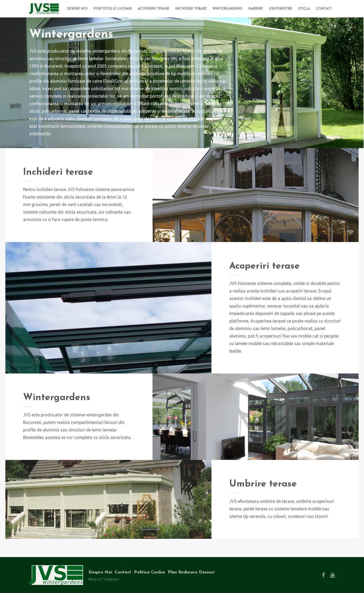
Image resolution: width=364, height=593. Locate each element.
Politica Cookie (150, 572)
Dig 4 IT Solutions (105, 579)
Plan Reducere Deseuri (191, 572)
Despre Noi (100, 572)
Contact (123, 572)
